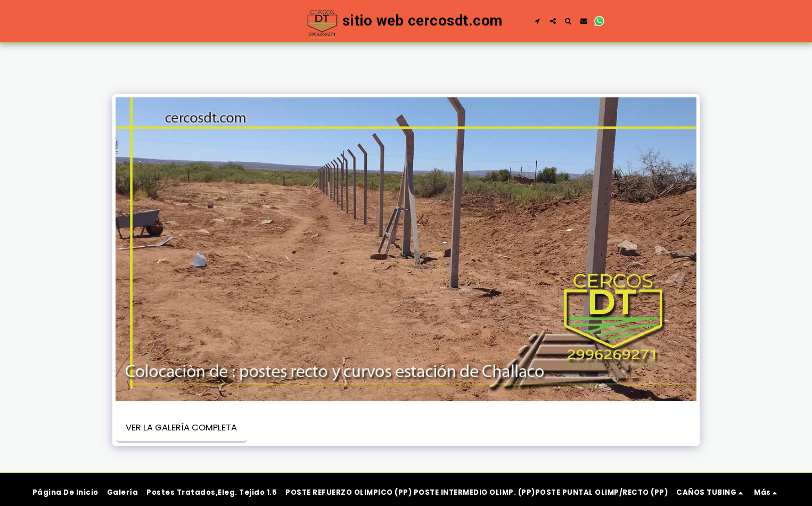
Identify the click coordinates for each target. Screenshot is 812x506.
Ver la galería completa (181, 428)
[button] (538, 21)
